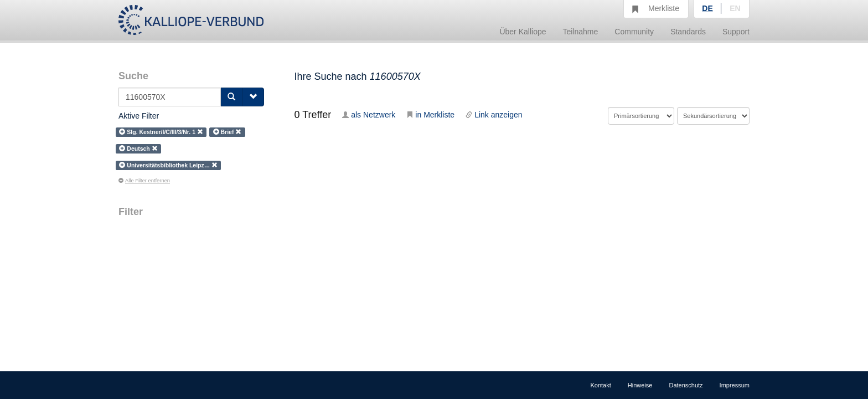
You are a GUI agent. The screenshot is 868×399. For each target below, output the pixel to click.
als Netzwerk (369, 115)
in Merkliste (430, 115)
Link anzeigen (494, 115)
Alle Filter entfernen (144, 181)
